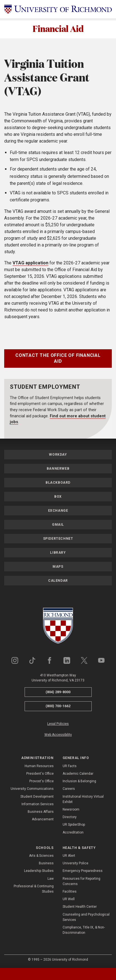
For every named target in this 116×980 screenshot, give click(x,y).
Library (58, 553)
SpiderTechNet (58, 539)
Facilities (70, 891)
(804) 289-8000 (58, 692)
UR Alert (69, 856)
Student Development (37, 797)
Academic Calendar (78, 774)
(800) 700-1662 (58, 706)
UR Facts (70, 766)
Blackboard (58, 483)
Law (51, 879)
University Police (75, 863)
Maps (58, 567)
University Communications (32, 789)
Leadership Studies (39, 871)
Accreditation (73, 832)
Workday (58, 455)
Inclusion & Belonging (79, 781)
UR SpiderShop (74, 825)
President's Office (40, 774)
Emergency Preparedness (83, 871)
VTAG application (30, 263)
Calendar (58, 581)
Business (46, 863)
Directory (70, 817)
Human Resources (39, 766)
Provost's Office (42, 781)
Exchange (58, 511)
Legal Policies (58, 724)
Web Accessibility (58, 735)
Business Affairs (41, 812)
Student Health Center (80, 907)
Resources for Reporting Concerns (81, 881)
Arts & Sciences (41, 856)
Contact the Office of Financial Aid (58, 358)
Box (58, 497)
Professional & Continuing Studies (34, 889)
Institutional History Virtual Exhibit (83, 799)
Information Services (38, 804)
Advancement (43, 819)
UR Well (69, 899)
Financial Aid (58, 28)
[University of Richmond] (58, 9)
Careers (69, 789)
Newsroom (71, 809)
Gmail (58, 525)
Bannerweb (58, 469)
